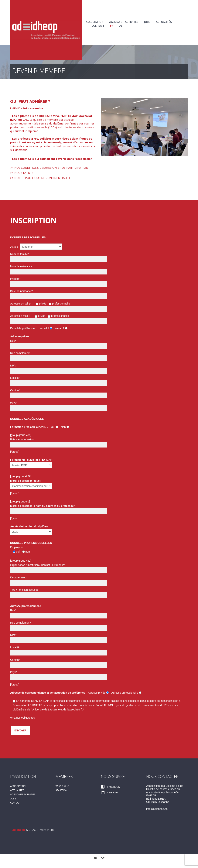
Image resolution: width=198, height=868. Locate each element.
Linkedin (109, 793)
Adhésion (61, 790)
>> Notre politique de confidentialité (40, 178)
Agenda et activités (124, 22)
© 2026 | (26, 830)
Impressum (46, 830)
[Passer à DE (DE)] (121, 26)
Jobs (147, 22)
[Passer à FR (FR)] (95, 858)
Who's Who (62, 786)
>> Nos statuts (22, 173)
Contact (98, 26)
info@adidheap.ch (157, 809)
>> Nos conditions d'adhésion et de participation (49, 168)
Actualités (164, 22)
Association (95, 22)
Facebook (110, 787)
